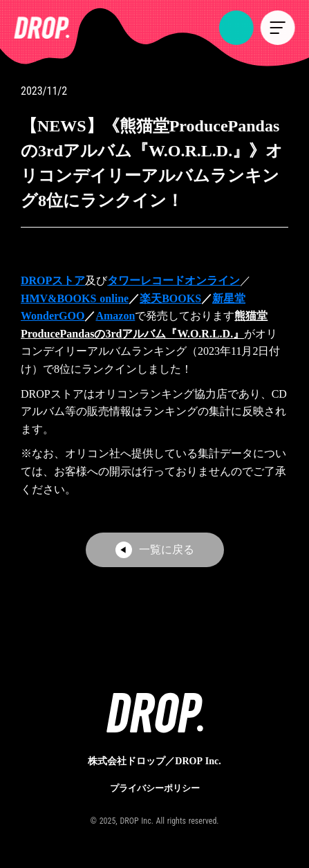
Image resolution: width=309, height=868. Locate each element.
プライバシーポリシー (155, 787)
